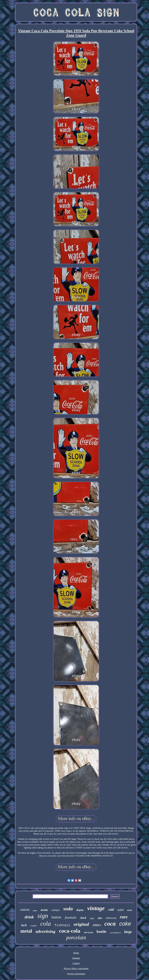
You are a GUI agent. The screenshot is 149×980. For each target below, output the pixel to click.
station (25, 910)
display (80, 910)
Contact (76, 963)
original (81, 924)
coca (110, 924)
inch (24, 925)
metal (26, 931)
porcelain (76, 938)
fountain (71, 917)
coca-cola (70, 931)
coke (125, 924)
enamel (34, 926)
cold (111, 910)
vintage (96, 908)
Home (76, 953)
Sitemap (76, 958)
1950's (97, 925)
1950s (92, 919)
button (56, 917)
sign (43, 916)
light (100, 918)
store (35, 911)
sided (120, 910)
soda (68, 909)
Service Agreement (76, 974)
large (128, 932)
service (88, 933)
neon (130, 910)
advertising (46, 931)
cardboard (115, 933)
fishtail (62, 925)
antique (56, 910)
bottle (102, 931)
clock (83, 918)
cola (46, 924)
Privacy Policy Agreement (76, 968)
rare (124, 917)
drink (29, 917)
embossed (111, 918)
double (44, 910)
